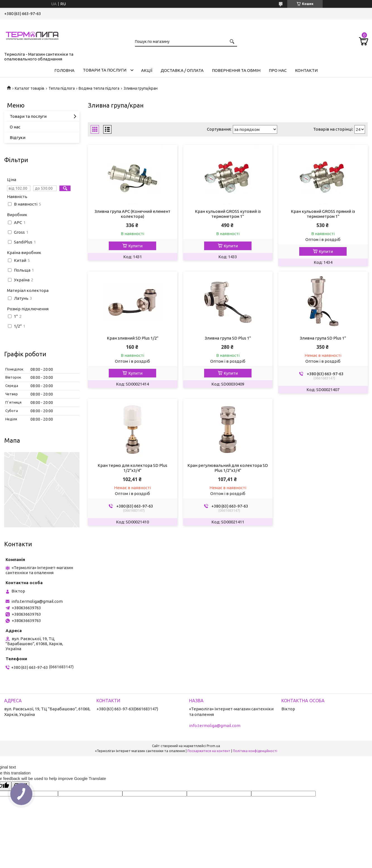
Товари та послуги (105, 70)
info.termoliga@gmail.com (37, 601)
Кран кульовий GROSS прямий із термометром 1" (323, 214)
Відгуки (18, 137)
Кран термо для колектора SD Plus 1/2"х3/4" (132, 468)
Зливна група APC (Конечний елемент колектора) (132, 214)
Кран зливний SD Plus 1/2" (133, 338)
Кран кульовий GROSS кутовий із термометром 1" (228, 214)
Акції (147, 70)
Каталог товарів (30, 88)
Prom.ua (213, 746)
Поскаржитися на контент (209, 751)
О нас (15, 127)
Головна (64, 70)
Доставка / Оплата (182, 70)
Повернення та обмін (236, 70)
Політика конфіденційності (255, 751)
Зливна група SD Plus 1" (228, 338)
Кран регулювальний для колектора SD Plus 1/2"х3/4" (228, 468)
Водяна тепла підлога (99, 88)
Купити (135, 246)
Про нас (278, 70)
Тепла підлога (62, 88)
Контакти (306, 70)
